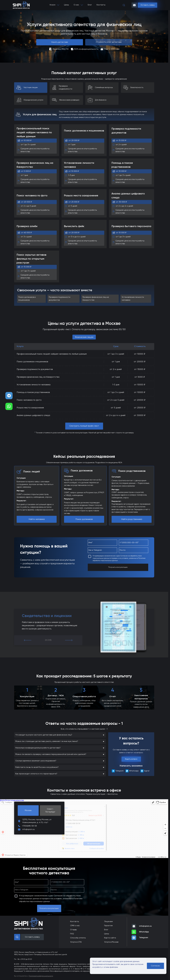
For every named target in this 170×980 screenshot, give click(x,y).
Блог (90, 5)
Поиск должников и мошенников (32, 362)
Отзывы (73, 930)
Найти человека (37, 519)
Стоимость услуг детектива (109, 42)
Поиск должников (84, 519)
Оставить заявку (148, 5)
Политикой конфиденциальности (41, 976)
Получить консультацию (118, 567)
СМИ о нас (75, 926)
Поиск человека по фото (29, 400)
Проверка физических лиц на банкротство (38, 377)
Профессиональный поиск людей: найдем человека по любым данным (52, 354)
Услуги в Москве (111, 942)
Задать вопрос (131, 759)
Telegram (117, 771)
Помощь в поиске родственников (33, 392)
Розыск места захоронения (30, 408)
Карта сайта (110, 938)
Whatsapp (131, 771)
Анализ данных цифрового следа (33, 415)
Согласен (155, 966)
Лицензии (108, 922)
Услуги (52, 5)
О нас (76, 5)
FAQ (72, 934)
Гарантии (108, 926)
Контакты (101, 5)
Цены (66, 5)
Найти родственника (132, 519)
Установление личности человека (34, 385)
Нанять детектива (60, 42)
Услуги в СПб (76, 942)
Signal (145, 771)
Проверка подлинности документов (35, 369)
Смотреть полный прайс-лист (84, 426)
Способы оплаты (78, 938)
